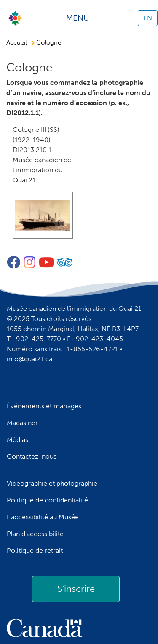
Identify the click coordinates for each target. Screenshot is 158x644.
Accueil (17, 42)
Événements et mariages (44, 406)
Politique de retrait (35, 551)
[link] (76, 589)
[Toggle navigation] (81, 18)
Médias (17, 440)
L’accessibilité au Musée (43, 517)
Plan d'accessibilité (35, 534)
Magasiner (22, 423)
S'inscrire (76, 589)
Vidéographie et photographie (52, 483)
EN (148, 18)
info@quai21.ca (29, 359)
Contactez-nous (32, 456)
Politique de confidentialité (47, 500)
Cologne (49, 42)
